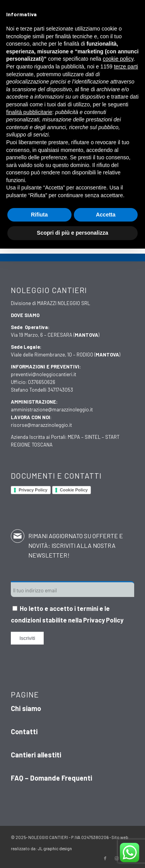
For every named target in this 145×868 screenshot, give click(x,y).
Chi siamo (26, 708)
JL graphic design (55, 848)
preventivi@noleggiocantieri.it (43, 374)
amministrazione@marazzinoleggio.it (52, 409)
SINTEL (93, 437)
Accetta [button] (106, 215)
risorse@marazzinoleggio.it (41, 425)
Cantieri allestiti (36, 755)
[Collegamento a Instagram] (117, 858)
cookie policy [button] (118, 59)
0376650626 (42, 382)
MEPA (74, 437)
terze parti (126, 67)
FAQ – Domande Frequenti (51, 778)
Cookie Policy (74, 490)
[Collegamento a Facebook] (105, 858)
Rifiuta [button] (39, 215)
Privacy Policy (33, 490)
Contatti (24, 732)
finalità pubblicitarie (29, 112)
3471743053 (60, 390)
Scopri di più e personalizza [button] (72, 233)
